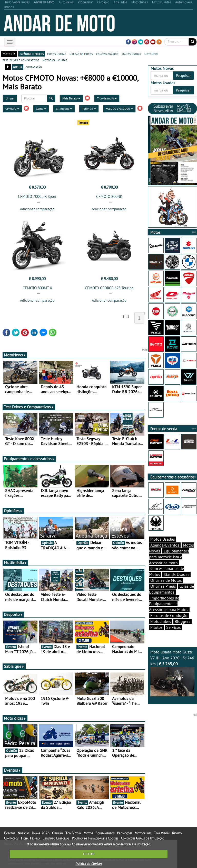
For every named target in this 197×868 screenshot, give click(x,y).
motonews (151, 54)
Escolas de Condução (169, 615)
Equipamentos (105, 833)
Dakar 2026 (41, 833)
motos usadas (57, 54)
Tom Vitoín (73, 833)
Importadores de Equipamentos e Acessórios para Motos (169, 604)
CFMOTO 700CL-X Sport (37, 196)
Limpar (10, 98)
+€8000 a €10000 (119, 109)
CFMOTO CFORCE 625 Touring (109, 288)
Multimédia (15, 562)
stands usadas (131, 54)
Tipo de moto (107, 98)
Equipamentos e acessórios (29, 459)
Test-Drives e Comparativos (29, 407)
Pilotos (156, 627)
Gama (41, 109)
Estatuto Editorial (56, 838)
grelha (18, 67)
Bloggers (183, 621)
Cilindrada (64, 109)
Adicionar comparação (37, 209)
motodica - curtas (55, 60)
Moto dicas (15, 718)
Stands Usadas (176, 574)
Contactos (11, 838)
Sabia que (14, 666)
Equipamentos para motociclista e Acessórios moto (169, 557)
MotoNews (15, 355)
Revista (177, 833)
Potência (89, 109)
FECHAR (89, 854)
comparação (34, 67)
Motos (88, 833)
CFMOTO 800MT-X (37, 288)
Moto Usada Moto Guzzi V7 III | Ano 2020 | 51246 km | (172, 673)
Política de (89, 864)
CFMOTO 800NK (109, 196)
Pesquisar (183, 76)
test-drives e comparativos (21, 60)
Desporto (13, 614)
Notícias (23, 833)
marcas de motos (81, 54)
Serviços (174, 627)
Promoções (125, 833)
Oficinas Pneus (163, 586)
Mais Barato (71, 98)
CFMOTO (12, 109)
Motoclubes (161, 621)
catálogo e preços (32, 54)
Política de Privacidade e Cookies (95, 838)
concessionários (107, 54)
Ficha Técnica (31, 838)
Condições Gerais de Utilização (142, 838)
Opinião (57, 833)
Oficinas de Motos (166, 580)
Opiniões (13, 511)
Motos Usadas (163, 539)
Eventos (12, 770)
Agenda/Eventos (165, 545)
